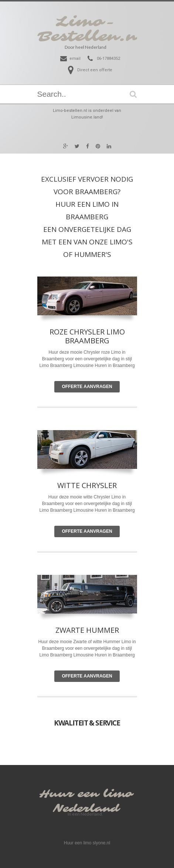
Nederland (86, 809)
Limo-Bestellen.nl (91, 29)
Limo (116, 497)
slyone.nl (101, 843)
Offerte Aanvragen (87, 387)
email (75, 59)
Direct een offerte (95, 70)
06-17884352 (108, 59)
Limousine (83, 510)
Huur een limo (86, 794)
